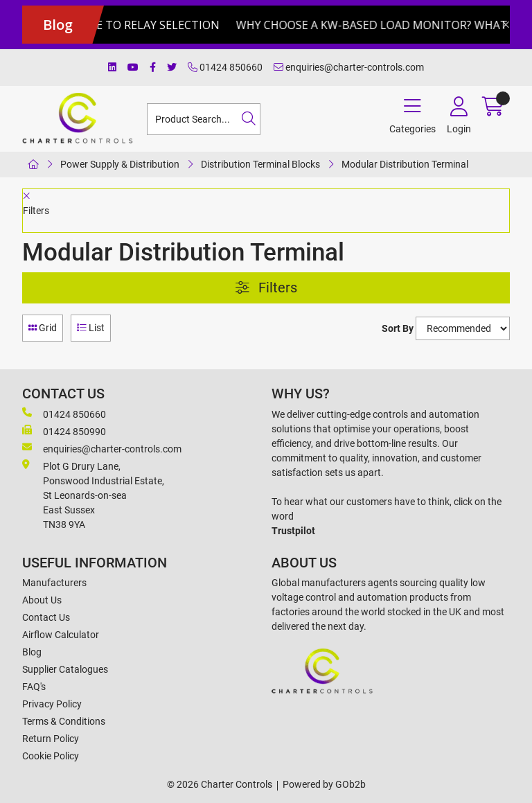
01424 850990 (64, 431)
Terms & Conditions (64, 721)
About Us (42, 600)
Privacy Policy (52, 704)
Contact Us (46, 617)
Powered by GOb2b (324, 784)
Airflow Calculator (61, 635)
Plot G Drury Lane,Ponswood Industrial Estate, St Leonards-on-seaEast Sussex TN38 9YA (93, 495)
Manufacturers (54, 583)
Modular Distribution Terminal (405, 164)
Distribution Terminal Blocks (260, 164)
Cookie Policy (51, 756)
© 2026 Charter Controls (220, 784)
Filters (266, 288)
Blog (32, 652)
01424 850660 (225, 67)
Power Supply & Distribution (120, 164)
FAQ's (34, 687)
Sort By (398, 328)
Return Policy (51, 739)
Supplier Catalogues (65, 669)
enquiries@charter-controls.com (349, 67)
